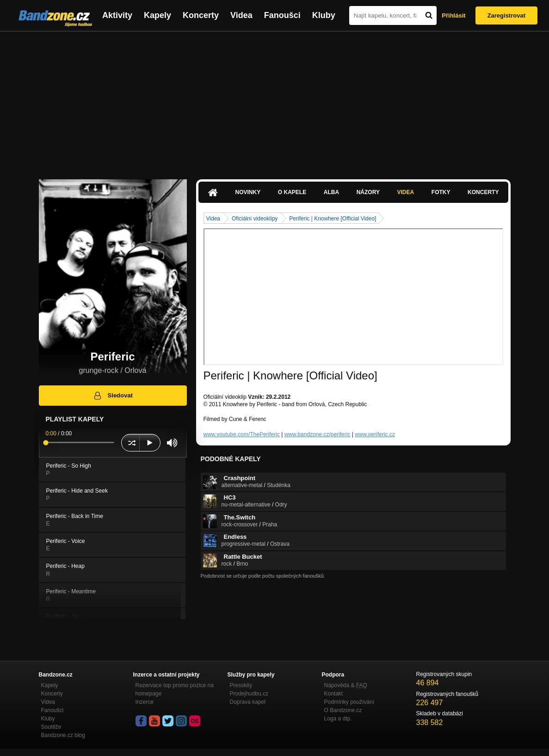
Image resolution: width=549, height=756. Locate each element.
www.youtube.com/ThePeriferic (242, 434)
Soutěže (51, 727)
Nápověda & (346, 685)
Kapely (157, 15)
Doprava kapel (248, 702)
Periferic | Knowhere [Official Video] (333, 219)
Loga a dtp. (338, 719)
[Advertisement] (274, 101)
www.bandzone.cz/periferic (318, 434)
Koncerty (201, 15)
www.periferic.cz (375, 434)
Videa (241, 15)
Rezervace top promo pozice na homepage (175, 689)
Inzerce (145, 702)
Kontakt (334, 694)
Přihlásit (453, 15)
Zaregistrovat (506, 15)
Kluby (324, 15)
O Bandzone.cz (343, 710)
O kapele (292, 192)
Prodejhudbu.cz (249, 694)
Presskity (241, 685)
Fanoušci (282, 15)
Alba (331, 192)
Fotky (441, 192)
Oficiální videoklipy (255, 219)
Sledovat (113, 396)
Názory (368, 192)
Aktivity (117, 15)
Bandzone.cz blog (63, 735)
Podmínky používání (349, 702)
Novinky (248, 192)
